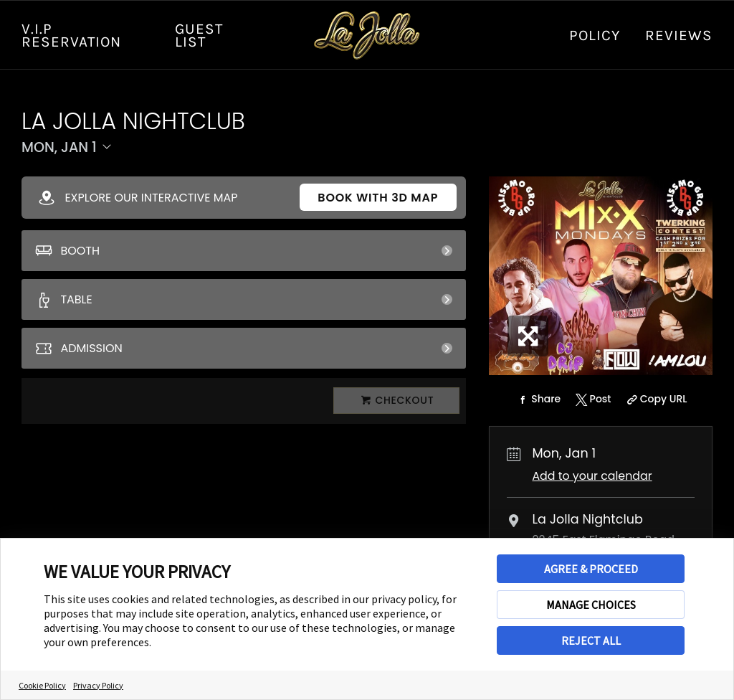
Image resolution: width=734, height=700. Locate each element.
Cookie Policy (42, 685)
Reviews (679, 35)
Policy (595, 35)
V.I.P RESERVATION (71, 35)
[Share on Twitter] (592, 399)
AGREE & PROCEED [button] (591, 569)
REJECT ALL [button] (591, 640)
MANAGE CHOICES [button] (591, 605)
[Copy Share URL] (655, 399)
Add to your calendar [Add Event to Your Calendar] (592, 476)
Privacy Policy (98, 685)
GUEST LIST (199, 35)
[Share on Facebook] (538, 399)
